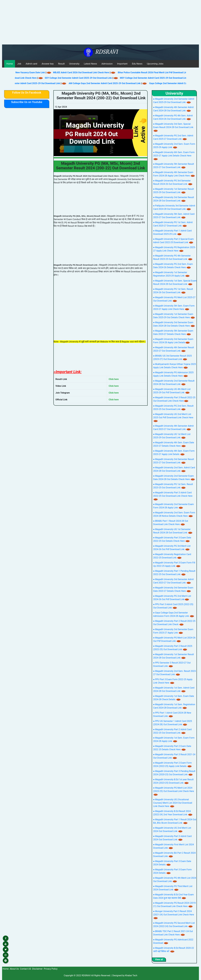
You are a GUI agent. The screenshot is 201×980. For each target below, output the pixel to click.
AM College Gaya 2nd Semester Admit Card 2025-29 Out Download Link (99, 83)
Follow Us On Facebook (27, 93)
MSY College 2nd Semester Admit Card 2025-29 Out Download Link (148, 78)
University (74, 64)
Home (10, 64)
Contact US (25, 969)
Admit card (31, 64)
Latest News (90, 64)
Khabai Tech (131, 975)
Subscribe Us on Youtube (27, 102)
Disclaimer (37, 969)
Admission (107, 64)
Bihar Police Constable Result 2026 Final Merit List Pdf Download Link (159, 72)
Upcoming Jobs (155, 64)
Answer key (48, 64)
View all (159, 959)
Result (61, 64)
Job (19, 64)
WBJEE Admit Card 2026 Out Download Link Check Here (87, 72)
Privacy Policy (51, 969)
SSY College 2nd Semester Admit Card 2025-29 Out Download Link (73, 78)
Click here (114, 379)
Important (122, 64)
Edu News (137, 64)
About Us (14, 969)
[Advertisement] (101, 24)
